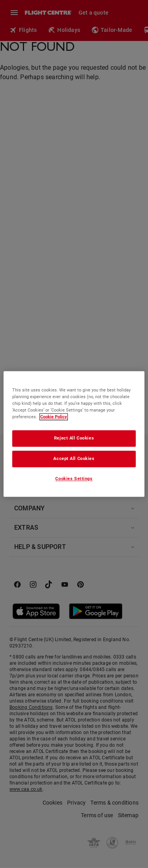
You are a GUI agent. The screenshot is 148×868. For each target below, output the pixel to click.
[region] (74, 434)
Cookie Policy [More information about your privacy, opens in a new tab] (54, 417)
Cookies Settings (74, 479)
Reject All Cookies (74, 438)
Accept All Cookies (74, 459)
